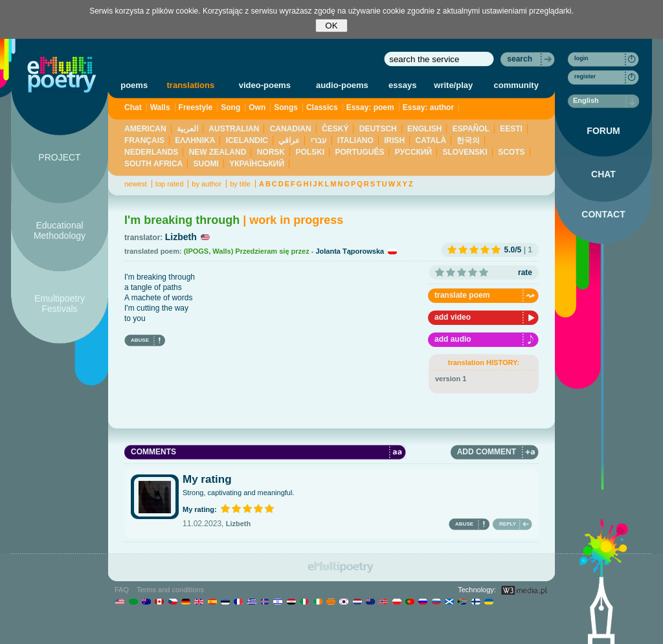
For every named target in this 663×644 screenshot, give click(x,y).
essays (402, 85)
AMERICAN (145, 129)
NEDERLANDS (151, 152)
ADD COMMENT (487, 452)
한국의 (468, 140)
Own (257, 107)
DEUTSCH (378, 129)
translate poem (462, 295)
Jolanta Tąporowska (350, 251)
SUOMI (206, 164)
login (581, 58)
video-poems (265, 85)
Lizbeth (181, 237)
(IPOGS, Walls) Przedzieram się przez (247, 251)
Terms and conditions (170, 590)
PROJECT (59, 157)
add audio (453, 339)
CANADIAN (291, 129)
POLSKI (310, 152)
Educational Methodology (60, 230)
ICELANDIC (247, 140)
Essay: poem (370, 107)
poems (134, 85)
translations (191, 85)
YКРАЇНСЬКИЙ (257, 164)
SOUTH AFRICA (153, 164)
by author (207, 184)
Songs (286, 107)
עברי (319, 140)
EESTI (511, 129)
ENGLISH (424, 129)
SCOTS (511, 152)
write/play (453, 85)
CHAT (603, 174)
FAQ (122, 590)
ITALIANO (355, 140)
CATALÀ (431, 140)
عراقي (289, 140)
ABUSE (140, 340)
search (520, 59)
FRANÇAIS (144, 140)
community (516, 85)
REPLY (508, 524)
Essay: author (428, 107)
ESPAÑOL (471, 129)
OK (331, 26)
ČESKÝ (335, 129)
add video (453, 317)
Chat (133, 107)
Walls (160, 107)
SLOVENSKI (465, 152)
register (585, 76)
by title (240, 184)
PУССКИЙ (413, 152)
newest (136, 184)
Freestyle (196, 107)
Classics (322, 107)
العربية (187, 129)
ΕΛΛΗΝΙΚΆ (195, 140)
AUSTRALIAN (234, 129)
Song (230, 107)
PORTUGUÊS (359, 152)
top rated (169, 184)
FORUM (603, 131)
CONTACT (603, 214)
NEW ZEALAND (218, 152)
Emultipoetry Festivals (60, 304)
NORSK (271, 152)
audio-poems (342, 85)
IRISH (394, 140)
